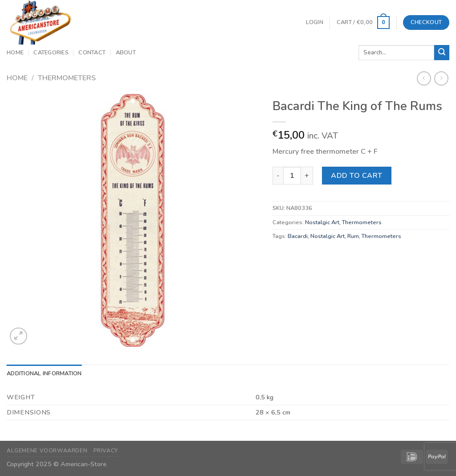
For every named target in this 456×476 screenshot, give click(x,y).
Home (15, 53)
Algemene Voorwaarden (47, 451)
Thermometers (67, 78)
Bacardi (298, 236)
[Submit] (442, 53)
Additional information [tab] (44, 373)
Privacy (106, 451)
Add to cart (356, 176)
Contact (92, 53)
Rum (353, 236)
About (126, 53)
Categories (51, 53)
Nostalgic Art (322, 222)
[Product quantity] (292, 176)
